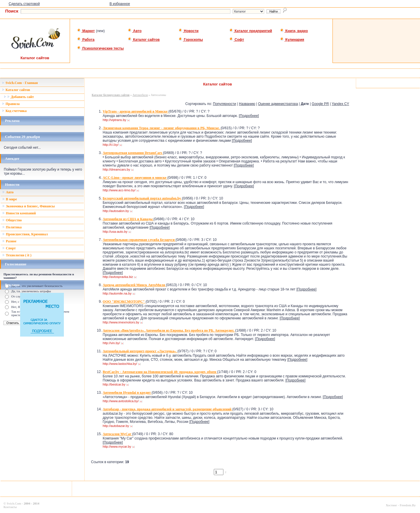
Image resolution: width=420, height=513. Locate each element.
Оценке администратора (278, 104)
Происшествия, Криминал (25, 234)
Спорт (9, 248)
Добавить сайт (19, 97)
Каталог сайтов (144, 40)
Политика (12, 227)
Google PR (320, 104)
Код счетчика (14, 111)
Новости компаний (19, 213)
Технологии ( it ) (17, 255)
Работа (86, 40)
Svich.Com (14, 503)
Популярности (224, 104)
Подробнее (249, 116)
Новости (189, 31)
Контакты (10, 507)
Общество (12, 220)
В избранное (120, 4)
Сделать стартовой (24, 4)
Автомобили (140, 95)
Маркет (86, 31)
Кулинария (292, 40)
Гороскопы (191, 40)
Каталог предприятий (251, 31)
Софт (237, 40)
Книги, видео (294, 31)
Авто (135, 31)
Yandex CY (340, 104)
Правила (11, 104)
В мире (10, 199)
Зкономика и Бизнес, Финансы (29, 206)
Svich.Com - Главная (20, 83)
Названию (247, 104)
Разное (9, 241)
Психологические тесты (100, 48)
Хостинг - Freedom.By (401, 505)
